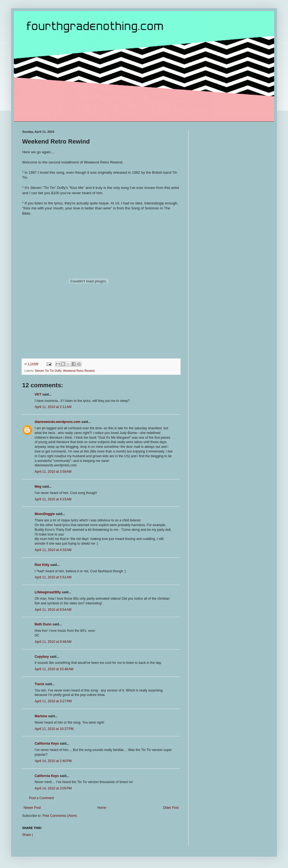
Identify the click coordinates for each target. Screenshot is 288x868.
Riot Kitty (42, 565)
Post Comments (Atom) (60, 816)
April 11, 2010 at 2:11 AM (53, 407)
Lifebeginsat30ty (48, 592)
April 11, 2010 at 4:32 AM (53, 550)
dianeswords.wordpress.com (57, 422)
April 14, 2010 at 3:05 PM (53, 788)
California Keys (47, 744)
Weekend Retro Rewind (79, 371)
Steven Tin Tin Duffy (48, 371)
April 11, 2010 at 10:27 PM (54, 729)
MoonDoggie (45, 514)
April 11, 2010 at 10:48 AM (54, 669)
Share (27, 835)
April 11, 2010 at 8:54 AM (53, 610)
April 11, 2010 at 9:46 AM (53, 642)
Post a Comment (41, 798)
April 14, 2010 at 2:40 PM (53, 761)
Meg (38, 487)
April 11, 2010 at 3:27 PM (53, 701)
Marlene (41, 716)
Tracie (39, 684)
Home (102, 808)
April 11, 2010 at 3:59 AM (53, 472)
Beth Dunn (43, 624)
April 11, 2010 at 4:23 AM (53, 499)
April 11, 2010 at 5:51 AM (53, 577)
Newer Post (32, 808)
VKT (38, 394)
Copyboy (42, 657)
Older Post (171, 808)
